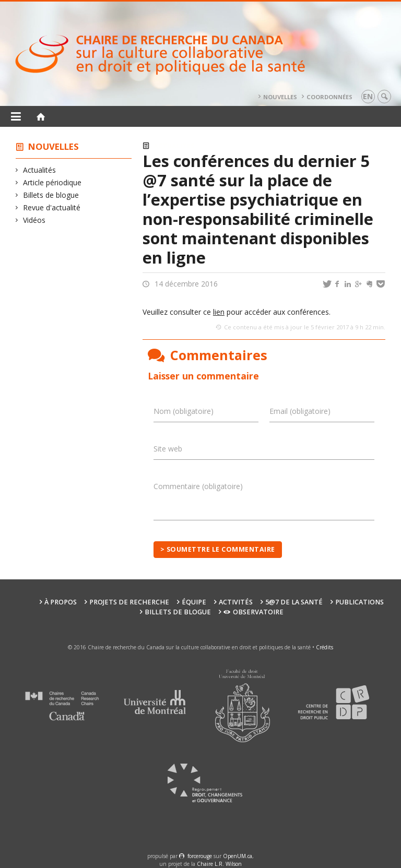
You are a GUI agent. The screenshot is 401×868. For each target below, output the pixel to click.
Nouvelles (280, 97)
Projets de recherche (129, 602)
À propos (61, 602)
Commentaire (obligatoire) (198, 486)
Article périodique (52, 182)
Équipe (194, 602)
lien (219, 312)
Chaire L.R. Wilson (219, 864)
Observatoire (253, 612)
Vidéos (34, 220)
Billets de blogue (51, 195)
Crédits (325, 647)
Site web (168, 449)
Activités (236, 602)
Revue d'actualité (52, 207)
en (368, 96)
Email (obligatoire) (300, 411)
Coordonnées (329, 97)
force (200, 856)
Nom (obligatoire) (184, 411)
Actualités (40, 170)
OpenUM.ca (238, 856)
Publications (359, 602)
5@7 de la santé (294, 602)
